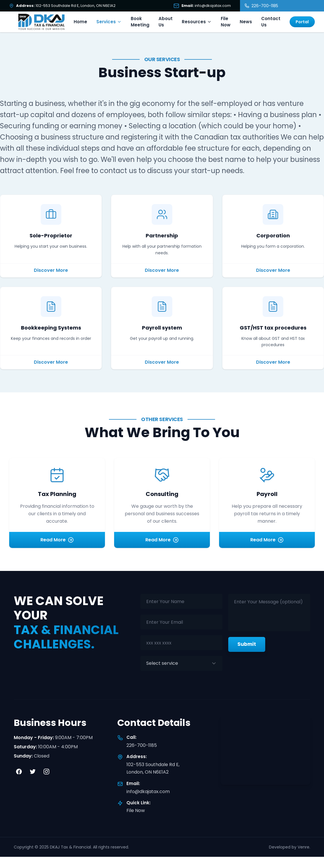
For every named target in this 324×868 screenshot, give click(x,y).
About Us (166, 22)
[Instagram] (46, 772)
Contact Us (271, 22)
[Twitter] (33, 772)
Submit (247, 644)
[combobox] (181, 663)
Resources (197, 22)
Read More (57, 540)
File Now (226, 22)
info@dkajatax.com (148, 792)
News (246, 22)
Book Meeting (140, 22)
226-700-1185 (142, 745)
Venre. (304, 847)
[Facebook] (19, 772)
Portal (302, 22)
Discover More (51, 270)
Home (80, 22)
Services (109, 22)
